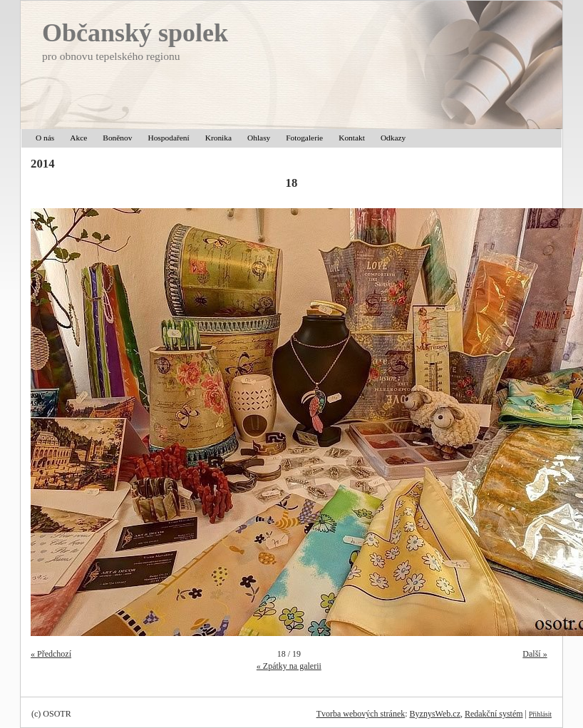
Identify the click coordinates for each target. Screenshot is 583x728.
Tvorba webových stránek (361, 714)
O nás (45, 138)
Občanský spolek (135, 33)
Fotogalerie (304, 138)
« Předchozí (51, 654)
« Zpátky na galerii (289, 666)
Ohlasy (259, 138)
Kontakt (352, 138)
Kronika (218, 138)
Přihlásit (540, 714)
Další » (535, 654)
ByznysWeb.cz (435, 714)
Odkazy (393, 138)
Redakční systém (494, 714)
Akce (78, 138)
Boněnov (117, 138)
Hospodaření (168, 138)
